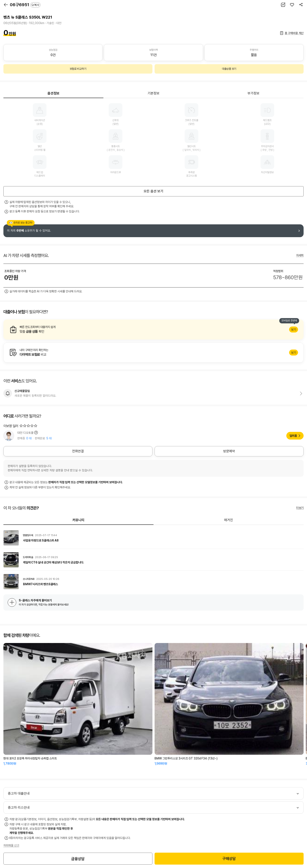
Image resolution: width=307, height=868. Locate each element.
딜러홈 (293, 436)
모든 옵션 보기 (153, 191)
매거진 (229, 520)
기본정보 (153, 93)
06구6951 (25, 5)
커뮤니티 (78, 520)
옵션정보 (54, 93)
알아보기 (153, 329)
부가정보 (253, 93)
